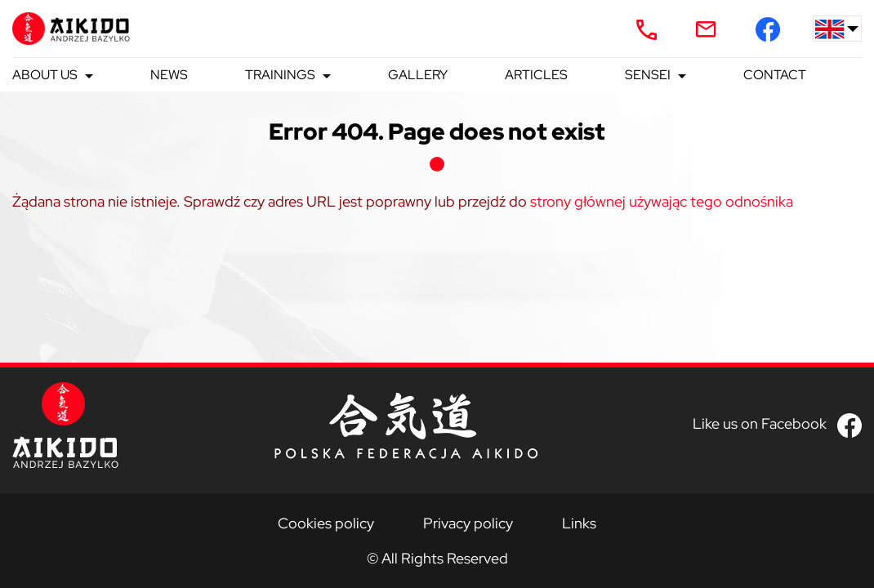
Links (579, 523)
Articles (536, 75)
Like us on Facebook (760, 423)
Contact (775, 75)
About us (45, 75)
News (169, 75)
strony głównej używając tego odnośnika (662, 201)
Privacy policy (468, 523)
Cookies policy (326, 523)
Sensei (648, 75)
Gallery (418, 75)
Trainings (280, 75)
